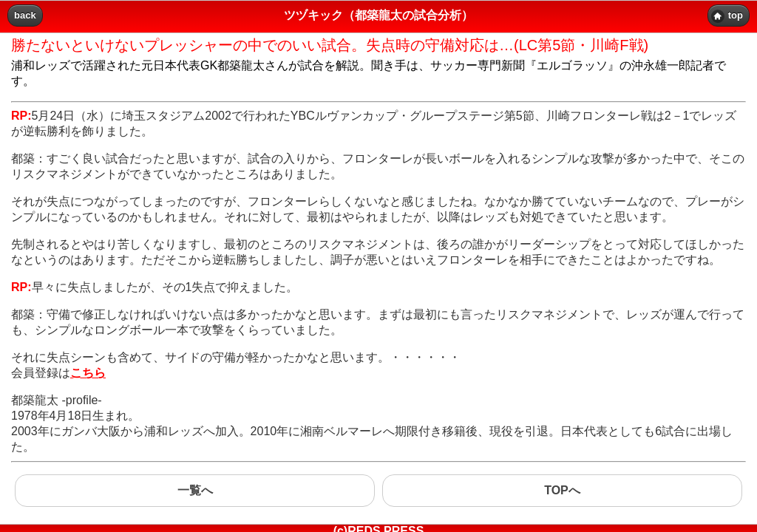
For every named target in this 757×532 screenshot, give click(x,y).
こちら (88, 373)
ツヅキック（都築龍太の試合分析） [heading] (378, 15)
